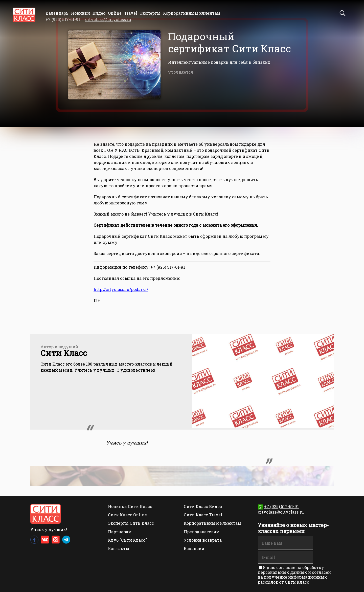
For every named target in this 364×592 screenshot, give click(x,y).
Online (115, 13)
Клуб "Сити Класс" (127, 540)
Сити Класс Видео (203, 506)
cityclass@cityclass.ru (108, 19)
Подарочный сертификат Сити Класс (230, 43)
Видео (99, 13)
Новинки (81, 13)
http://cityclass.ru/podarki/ (121, 289)
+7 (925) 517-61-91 (278, 506)
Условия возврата (203, 540)
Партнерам (120, 532)
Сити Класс (64, 353)
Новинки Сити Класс (130, 506)
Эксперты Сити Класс (131, 523)
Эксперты (150, 13)
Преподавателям (202, 532)
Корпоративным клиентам (192, 13)
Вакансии (194, 548)
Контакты (119, 548)
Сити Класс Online (127, 515)
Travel (131, 13)
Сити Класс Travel (203, 515)
